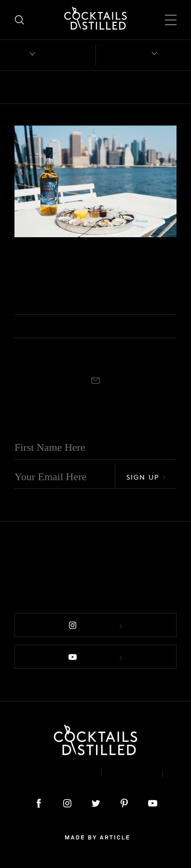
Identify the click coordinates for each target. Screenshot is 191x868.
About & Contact (51, 773)
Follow (95, 626)
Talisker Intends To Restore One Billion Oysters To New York (93, 279)
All (21, 87)
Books (84, 87)
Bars (49, 87)
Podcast (96, 781)
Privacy (132, 773)
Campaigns (30, 250)
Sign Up (146, 477)
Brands (123, 87)
